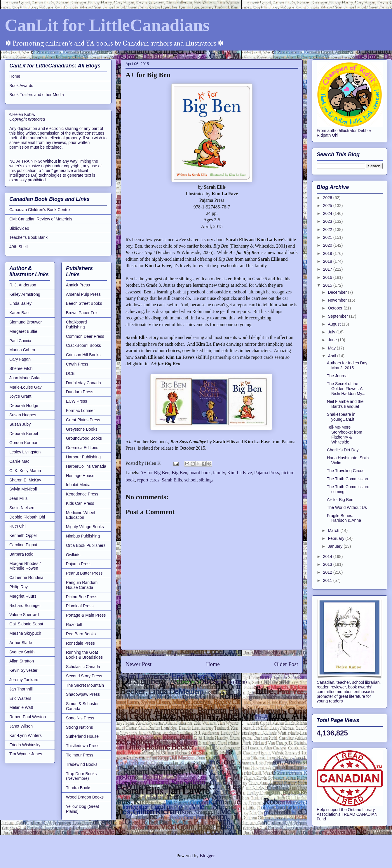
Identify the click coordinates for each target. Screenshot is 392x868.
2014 (328, 556)
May (332, 348)
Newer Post (138, 664)
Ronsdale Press (80, 643)
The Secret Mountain (85, 685)
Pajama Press (267, 473)
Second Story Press (84, 676)
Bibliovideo (19, 228)
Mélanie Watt (21, 707)
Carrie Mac (19, 461)
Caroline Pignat (23, 545)
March (334, 530)
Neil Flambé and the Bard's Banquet (345, 404)
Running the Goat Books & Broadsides (84, 655)
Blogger (207, 856)
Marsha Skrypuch (25, 633)
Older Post (286, 664)
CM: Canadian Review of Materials (41, 219)
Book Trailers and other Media (37, 95)
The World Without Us (347, 507)
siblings (206, 480)
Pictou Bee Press (82, 597)
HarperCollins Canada (86, 466)
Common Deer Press (85, 336)
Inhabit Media (78, 485)
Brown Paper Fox (82, 313)
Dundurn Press (80, 392)
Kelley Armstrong (25, 294)
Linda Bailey (20, 303)
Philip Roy (19, 587)
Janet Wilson (21, 726)
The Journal (338, 376)
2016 (328, 277)
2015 (328, 285)
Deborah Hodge (24, 406)
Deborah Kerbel (24, 434)
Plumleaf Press (80, 606)
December (338, 292)
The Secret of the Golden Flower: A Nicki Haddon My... (346, 389)
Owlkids (73, 555)
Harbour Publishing (83, 457)
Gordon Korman (24, 443)
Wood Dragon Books (85, 797)
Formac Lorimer (80, 410)
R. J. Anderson (23, 285)
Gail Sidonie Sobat (26, 624)
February (337, 538)
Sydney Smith (22, 652)
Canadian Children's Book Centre (40, 210)
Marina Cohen (22, 350)
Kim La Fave (239, 473)
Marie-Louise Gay (26, 387)
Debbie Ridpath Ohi (27, 517)
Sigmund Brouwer (26, 322)
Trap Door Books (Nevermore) (81, 776)
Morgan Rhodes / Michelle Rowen (25, 566)
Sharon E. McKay (25, 480)
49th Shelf (19, 247)
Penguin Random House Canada (82, 585)
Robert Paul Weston (28, 717)
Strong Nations (80, 727)
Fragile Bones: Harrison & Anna (344, 518)
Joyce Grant (20, 396)
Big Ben (179, 473)
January (336, 546)
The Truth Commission (347, 479)
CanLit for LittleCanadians (107, 25)
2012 (328, 572)
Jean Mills (18, 498)
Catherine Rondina (26, 577)
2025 (328, 206)
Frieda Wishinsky (25, 745)
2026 (328, 198)
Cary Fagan (20, 359)
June (333, 340)
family (219, 473)
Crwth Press (77, 364)
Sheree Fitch (21, 368)
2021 (328, 237)
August (335, 324)
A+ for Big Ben (155, 473)
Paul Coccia (20, 341)
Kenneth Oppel (23, 535)
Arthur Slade (21, 643)
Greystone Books (82, 429)
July (332, 332)
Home (213, 664)
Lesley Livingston (25, 452)
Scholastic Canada (83, 667)
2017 (328, 269)
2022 (328, 229)
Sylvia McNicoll (23, 489)
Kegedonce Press (82, 494)
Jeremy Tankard (24, 680)
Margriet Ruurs (23, 596)
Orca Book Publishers (86, 545)
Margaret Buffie (23, 331)
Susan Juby (20, 424)
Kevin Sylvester (23, 670)
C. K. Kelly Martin (25, 471)
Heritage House (80, 476)
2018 (328, 261)
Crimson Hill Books (83, 355)
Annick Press (78, 285)
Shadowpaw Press (83, 694)
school (191, 480)
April (332, 356)
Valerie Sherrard (24, 615)
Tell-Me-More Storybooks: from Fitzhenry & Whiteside (345, 434)
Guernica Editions (82, 448)
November (338, 300)
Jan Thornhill (21, 689)
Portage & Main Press (86, 615)
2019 (328, 253)
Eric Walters (20, 698)
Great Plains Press (83, 420)
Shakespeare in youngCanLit (341, 417)
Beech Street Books (84, 303)
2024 (328, 213)
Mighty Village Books (85, 527)
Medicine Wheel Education (81, 515)
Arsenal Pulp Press (83, 294)
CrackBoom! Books (83, 345)
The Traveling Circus (346, 471)
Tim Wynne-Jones (26, 754)
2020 (328, 245)
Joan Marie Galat (25, 378)
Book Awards (21, 86)
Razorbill (74, 625)
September (338, 316)
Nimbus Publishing (83, 536)
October (336, 308)
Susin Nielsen (22, 508)
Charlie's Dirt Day (343, 450)
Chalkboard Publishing (76, 325)
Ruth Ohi (17, 526)
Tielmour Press (80, 755)
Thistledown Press (83, 746)
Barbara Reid (21, 554)
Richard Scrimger (25, 606)
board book (200, 473)
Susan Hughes (23, 415)
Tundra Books (79, 788)
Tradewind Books (82, 764)
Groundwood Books (84, 438)
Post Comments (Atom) (224, 682)
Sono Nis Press (80, 718)
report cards (148, 480)
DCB (70, 373)
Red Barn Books (81, 634)
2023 (328, 221)
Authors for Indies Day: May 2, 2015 (348, 365)
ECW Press (76, 401)
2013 (328, 564)
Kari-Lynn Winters (26, 735)
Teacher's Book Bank (28, 237)
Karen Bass (20, 313)
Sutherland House (82, 736)
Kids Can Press (80, 503)
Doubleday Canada (83, 383)
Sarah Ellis (172, 480)
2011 (328, 580)
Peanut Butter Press (84, 573)
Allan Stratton (22, 661)
